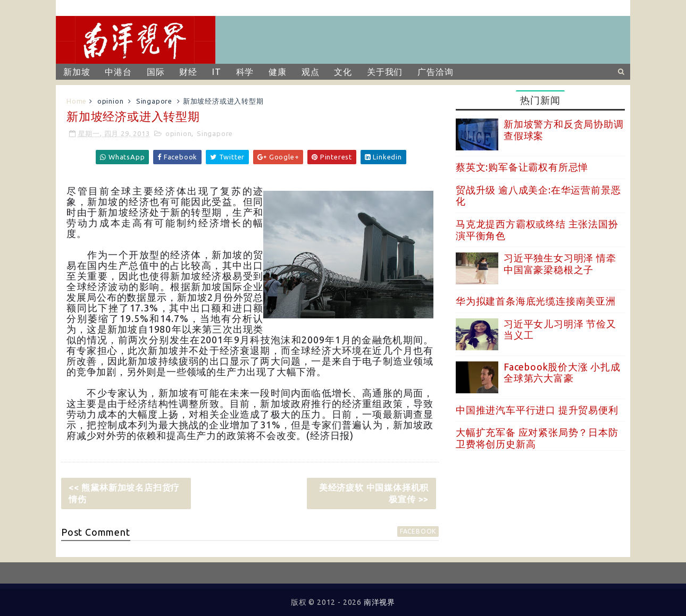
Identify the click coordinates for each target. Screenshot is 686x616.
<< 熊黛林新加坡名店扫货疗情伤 (124, 493)
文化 (343, 72)
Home (77, 101)
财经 (188, 72)
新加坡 (77, 72)
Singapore (154, 101)
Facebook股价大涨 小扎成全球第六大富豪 (562, 373)
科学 (245, 72)
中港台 (118, 72)
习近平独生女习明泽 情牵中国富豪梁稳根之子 (560, 264)
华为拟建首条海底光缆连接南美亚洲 (536, 301)
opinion (111, 101)
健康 (278, 72)
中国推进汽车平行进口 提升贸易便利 (537, 410)
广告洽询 (435, 72)
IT (217, 72)
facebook (418, 531)
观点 (311, 72)
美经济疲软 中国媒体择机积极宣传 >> (374, 493)
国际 (156, 72)
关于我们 (385, 72)
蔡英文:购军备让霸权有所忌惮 (522, 167)
